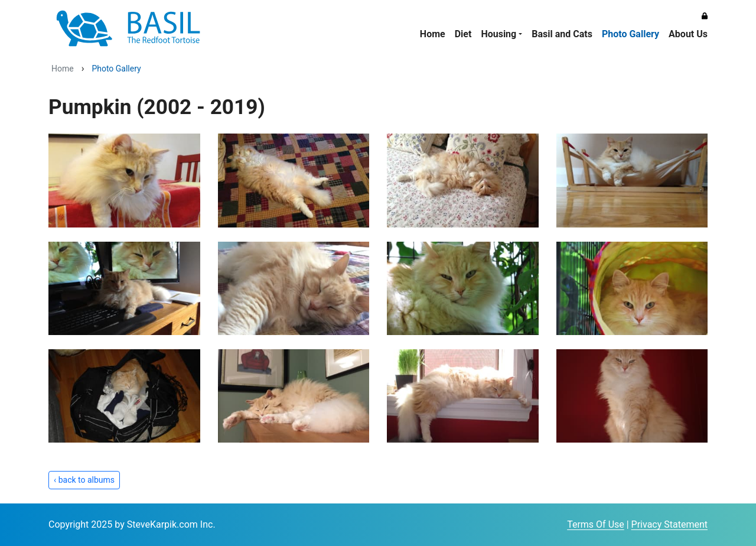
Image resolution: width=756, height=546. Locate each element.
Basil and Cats (562, 34)
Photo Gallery (630, 34)
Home (433, 34)
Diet (463, 34)
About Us (688, 34)
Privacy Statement (669, 524)
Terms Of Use (596, 524)
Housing (498, 34)
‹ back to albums (84, 480)
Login (556, 525)
